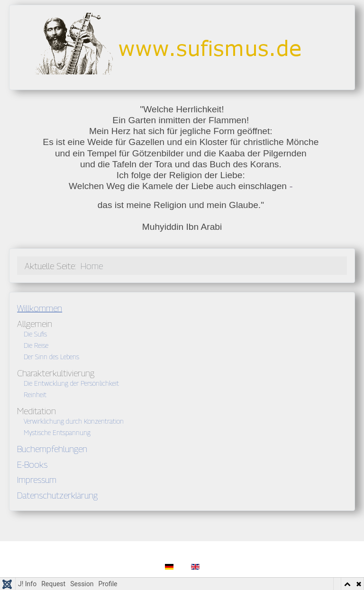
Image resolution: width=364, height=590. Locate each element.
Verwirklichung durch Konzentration (74, 421)
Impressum (37, 479)
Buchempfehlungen (52, 449)
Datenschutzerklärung (57, 495)
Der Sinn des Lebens (51, 357)
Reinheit (35, 395)
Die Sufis (35, 334)
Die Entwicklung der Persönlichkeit (71, 383)
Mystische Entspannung (57, 432)
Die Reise (36, 345)
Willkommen (40, 308)
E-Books (32, 464)
